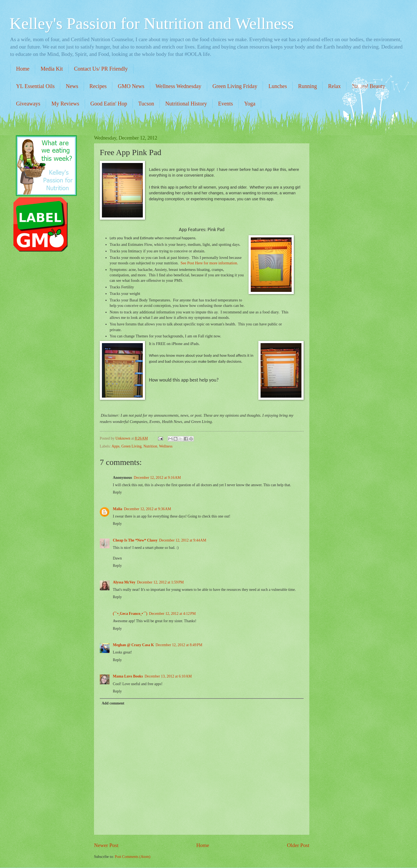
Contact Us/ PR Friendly (101, 69)
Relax (335, 86)
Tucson (146, 104)
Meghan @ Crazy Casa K (133, 645)
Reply (117, 492)
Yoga (250, 104)
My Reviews (65, 104)
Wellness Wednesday (179, 86)
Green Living (131, 446)
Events (225, 104)
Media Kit (52, 69)
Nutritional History (186, 104)
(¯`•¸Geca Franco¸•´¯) (130, 614)
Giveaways (28, 104)
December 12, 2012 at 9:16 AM (157, 478)
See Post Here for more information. (209, 263)
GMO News (131, 86)
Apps (115, 446)
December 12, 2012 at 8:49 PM (179, 645)
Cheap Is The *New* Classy (135, 540)
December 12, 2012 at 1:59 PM (160, 582)
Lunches (278, 86)
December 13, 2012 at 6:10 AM (168, 676)
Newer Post (106, 845)
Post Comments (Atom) (133, 857)
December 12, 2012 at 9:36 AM (148, 509)
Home (23, 69)
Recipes (98, 86)
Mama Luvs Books (128, 676)
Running (308, 86)
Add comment (113, 703)
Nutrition (150, 446)
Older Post (298, 845)
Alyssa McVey (124, 582)
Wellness (166, 446)
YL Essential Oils (35, 86)
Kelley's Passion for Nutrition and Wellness (152, 23)
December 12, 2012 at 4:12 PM (172, 614)
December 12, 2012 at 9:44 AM (183, 540)
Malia (118, 509)
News (72, 86)
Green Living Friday (235, 86)
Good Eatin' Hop (109, 104)
